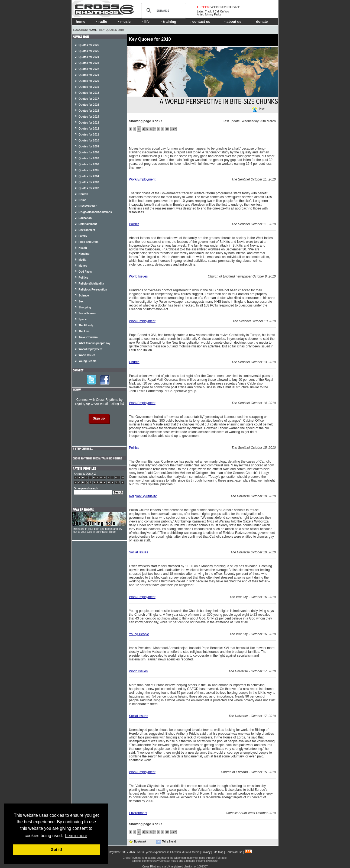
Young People (139, 634)
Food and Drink (88, 242)
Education (85, 218)
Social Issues (139, 552)
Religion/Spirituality (143, 496)
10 (167, 129)
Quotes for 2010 (89, 141)
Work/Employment (142, 179)
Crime (82, 200)
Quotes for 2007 (89, 158)
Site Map (218, 852)
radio (101, 22)
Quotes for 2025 (89, 51)
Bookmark (137, 842)
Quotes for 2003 (89, 182)
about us (232, 22)
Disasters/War (87, 206)
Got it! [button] (56, 850)
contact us (200, 22)
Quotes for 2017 (89, 99)
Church (134, 362)
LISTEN (203, 7)
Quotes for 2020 (89, 81)
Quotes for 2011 (89, 135)
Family (83, 236)
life (145, 22)
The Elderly (86, 325)
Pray (258, 109)
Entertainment (88, 224)
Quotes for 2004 (89, 176)
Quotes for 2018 (89, 93)
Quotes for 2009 (89, 146)
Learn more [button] (76, 836)
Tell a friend (166, 842)
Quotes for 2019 (89, 87)
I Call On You (221, 12)
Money (83, 266)
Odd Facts (85, 272)
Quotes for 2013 (89, 123)
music (124, 22)
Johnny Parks (213, 14)
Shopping (85, 307)
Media (82, 260)
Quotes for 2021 (89, 75)
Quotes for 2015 (89, 111)
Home (93, 30)
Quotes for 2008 (89, 152)
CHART (234, 7)
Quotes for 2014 (89, 117)
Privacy (206, 852)
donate (261, 22)
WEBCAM (218, 7)
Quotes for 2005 (89, 170)
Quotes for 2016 (89, 105)
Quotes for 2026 (89, 45)
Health (83, 248)
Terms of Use (234, 852)
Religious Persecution (93, 290)
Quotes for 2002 (89, 188)
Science (84, 296)
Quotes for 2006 (89, 164)
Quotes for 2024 (89, 57)
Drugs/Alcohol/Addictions (95, 212)
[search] (163, 11)
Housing (84, 254)
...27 (174, 129)
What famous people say (94, 343)
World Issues (138, 276)
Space (82, 319)
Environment (138, 813)
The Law (84, 331)
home (79, 22)
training (168, 22)
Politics (134, 224)
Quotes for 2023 (89, 63)
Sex (81, 301)
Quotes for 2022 (89, 69)
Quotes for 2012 (89, 129)
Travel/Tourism (88, 337)
